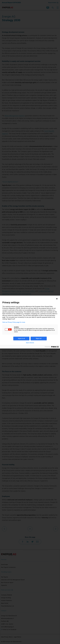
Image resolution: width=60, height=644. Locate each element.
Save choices (30, 343)
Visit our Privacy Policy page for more (14, 322)
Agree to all (21, 338)
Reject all (39, 338)
